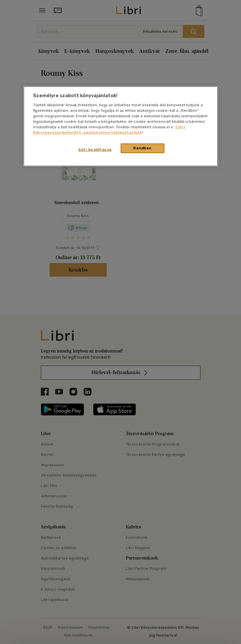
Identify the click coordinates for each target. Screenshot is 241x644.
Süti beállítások (95, 150)
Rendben (142, 148)
